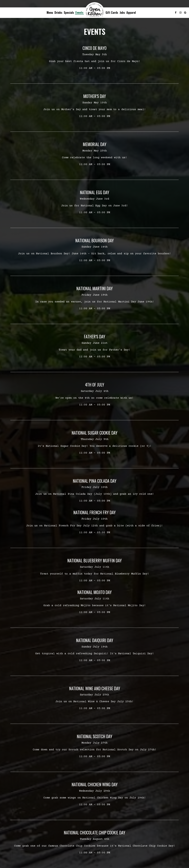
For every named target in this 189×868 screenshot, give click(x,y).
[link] (94, 10)
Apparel (131, 13)
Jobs (122, 13)
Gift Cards (112, 13)
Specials (69, 13)
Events (79, 13)
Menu (50, 13)
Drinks (58, 13)
